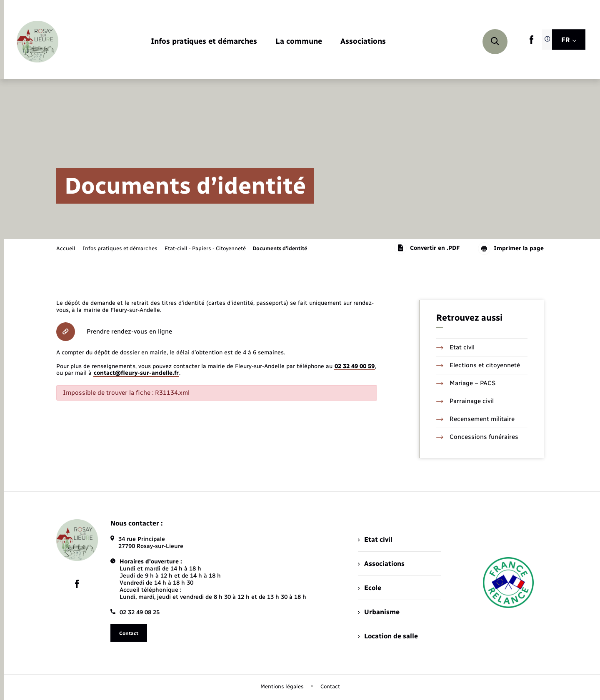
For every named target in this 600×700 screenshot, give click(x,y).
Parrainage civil (465, 401)
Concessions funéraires (477, 437)
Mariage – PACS (466, 383)
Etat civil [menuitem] (375, 539)
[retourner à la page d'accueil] (37, 42)
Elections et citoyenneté (478, 365)
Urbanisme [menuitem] (379, 612)
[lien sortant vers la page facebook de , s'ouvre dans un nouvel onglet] (531, 42)
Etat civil (455, 347)
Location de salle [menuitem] (388, 636)
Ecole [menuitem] (370, 588)
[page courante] (280, 248)
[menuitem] (204, 42)
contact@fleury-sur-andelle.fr (136, 373)
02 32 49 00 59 (355, 366)
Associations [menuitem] (381, 564)
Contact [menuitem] (330, 686)
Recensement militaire (475, 419)
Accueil (66, 248)
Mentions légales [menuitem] (282, 686)
